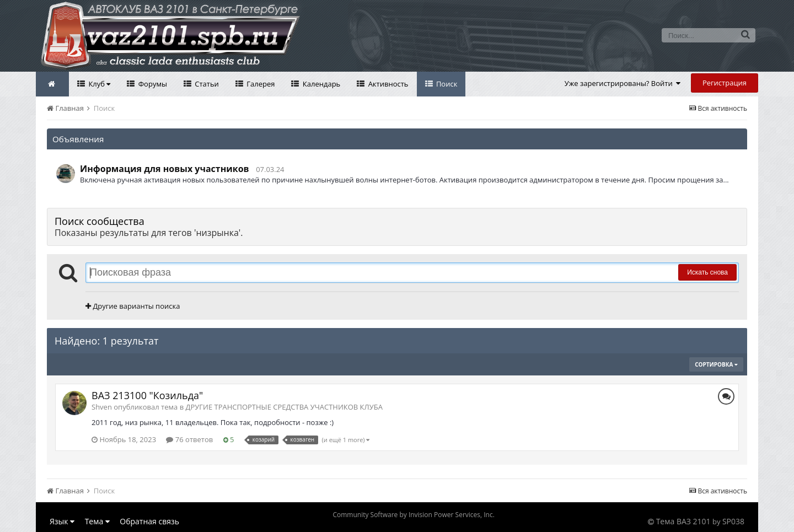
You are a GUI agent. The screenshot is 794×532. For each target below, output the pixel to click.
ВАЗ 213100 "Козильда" (147, 395)
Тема (97, 521)
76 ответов (189, 439)
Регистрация (725, 83)
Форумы (152, 84)
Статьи (206, 84)
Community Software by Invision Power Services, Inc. (413, 515)
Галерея (260, 84)
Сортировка (716, 364)
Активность (387, 84)
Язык (62, 521)
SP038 (733, 521)
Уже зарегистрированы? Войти (623, 83)
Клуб (98, 84)
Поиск (446, 84)
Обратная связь (149, 521)
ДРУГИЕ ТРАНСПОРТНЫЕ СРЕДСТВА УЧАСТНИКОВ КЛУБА (284, 407)
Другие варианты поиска (133, 306)
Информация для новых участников (165, 169)
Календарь (320, 84)
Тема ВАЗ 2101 (683, 521)
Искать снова (707, 272)
